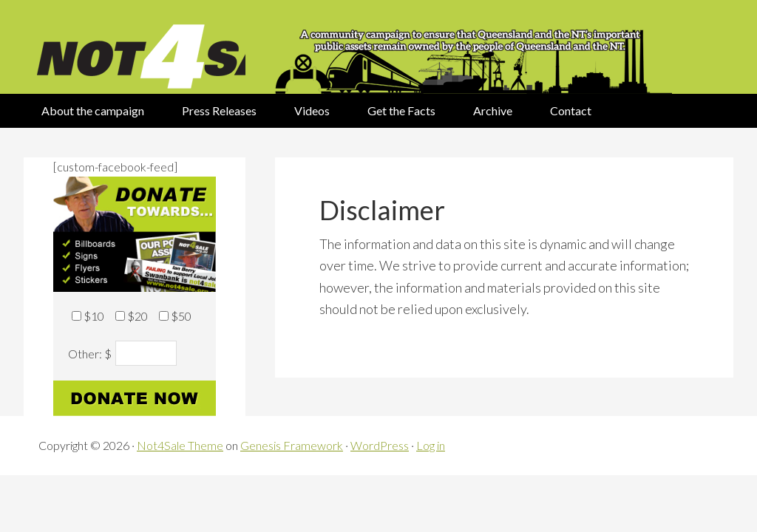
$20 (138, 316)
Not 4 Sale (135, 47)
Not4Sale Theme (180, 445)
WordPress (380, 445)
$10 (94, 316)
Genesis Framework (292, 445)
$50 (181, 316)
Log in (431, 445)
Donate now (135, 398)
